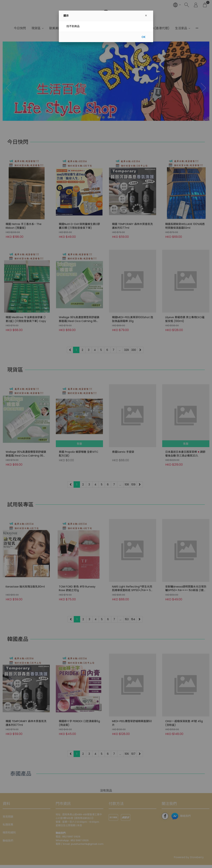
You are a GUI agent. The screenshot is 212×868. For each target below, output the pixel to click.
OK (143, 37)
